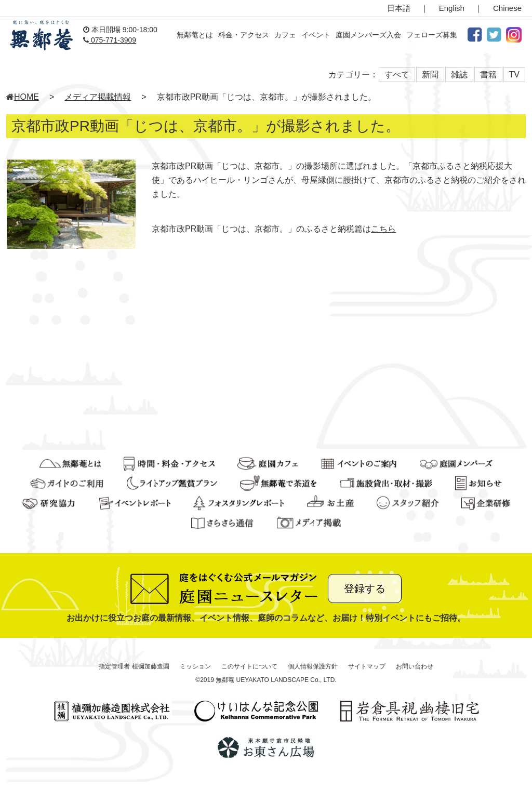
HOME (23, 97)
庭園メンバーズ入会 (368, 35)
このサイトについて (249, 666)
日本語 (399, 8)
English (452, 8)
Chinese (507, 8)
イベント (316, 35)
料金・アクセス (244, 35)
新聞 (430, 75)
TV (514, 75)
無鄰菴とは (195, 35)
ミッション (195, 666)
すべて (397, 75)
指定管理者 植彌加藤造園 (134, 666)
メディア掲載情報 (98, 97)
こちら (383, 229)
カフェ (285, 35)
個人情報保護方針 (313, 666)
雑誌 (459, 75)
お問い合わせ (415, 666)
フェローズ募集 (432, 35)
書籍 (488, 75)
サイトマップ (367, 666)
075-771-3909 (110, 40)
